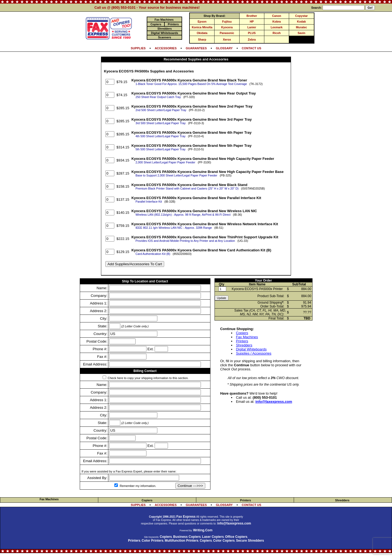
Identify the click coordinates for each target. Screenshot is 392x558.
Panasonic (227, 33)
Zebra (252, 39)
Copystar (301, 16)
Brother (252, 16)
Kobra (277, 22)
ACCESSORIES (166, 48)
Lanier (252, 27)
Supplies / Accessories (254, 353)
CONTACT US (252, 48)
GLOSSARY (224, 48)
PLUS (252, 33)
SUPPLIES (138, 48)
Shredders (244, 345)
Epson (202, 22)
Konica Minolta (202, 27)
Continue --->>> (190, 486)
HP (252, 22)
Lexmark (277, 27)
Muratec (301, 27)
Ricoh (277, 33)
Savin (301, 33)
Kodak (301, 22)
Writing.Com (203, 530)
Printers (242, 341)
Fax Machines (247, 337)
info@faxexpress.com (274, 402)
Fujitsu (227, 22)
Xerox (227, 39)
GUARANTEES (196, 48)
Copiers (242, 333)
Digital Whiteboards (251, 349)
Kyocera (227, 27)
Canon (277, 16)
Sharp (202, 39)
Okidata (202, 33)
